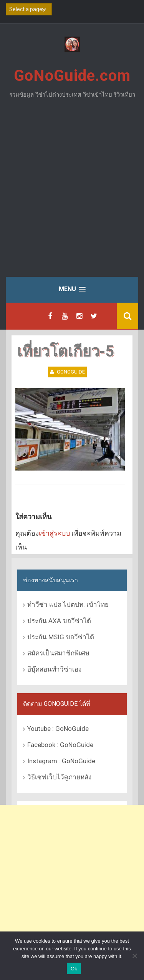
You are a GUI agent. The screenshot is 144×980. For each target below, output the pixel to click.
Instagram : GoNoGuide (61, 761)
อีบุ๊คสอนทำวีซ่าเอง (54, 669)
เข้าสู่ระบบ (54, 533)
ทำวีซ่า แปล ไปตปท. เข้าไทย (68, 605)
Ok (74, 969)
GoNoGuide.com (72, 76)
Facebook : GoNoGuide (60, 745)
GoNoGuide (71, 372)
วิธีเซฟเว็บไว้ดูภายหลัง (59, 777)
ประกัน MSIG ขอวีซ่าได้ (61, 637)
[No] (134, 956)
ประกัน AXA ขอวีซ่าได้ (59, 621)
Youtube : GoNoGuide (58, 729)
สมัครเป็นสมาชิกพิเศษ (58, 653)
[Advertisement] (72, 194)
